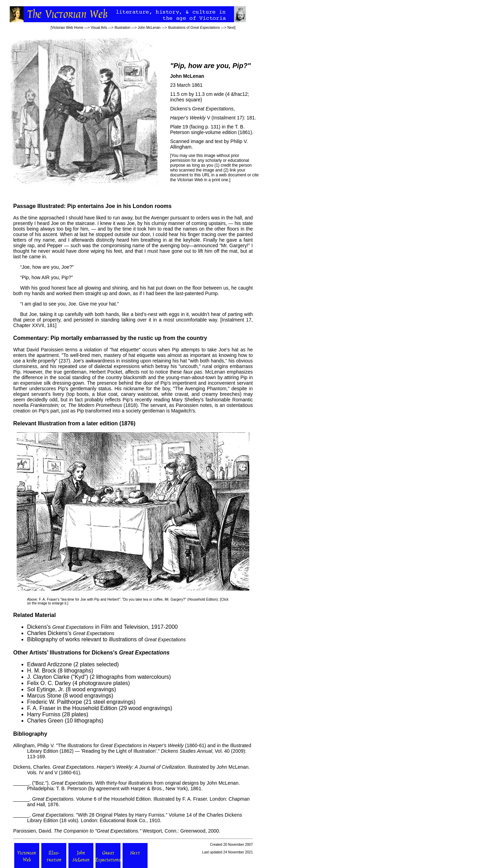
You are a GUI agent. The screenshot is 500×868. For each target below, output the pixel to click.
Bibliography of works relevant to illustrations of (106, 639)
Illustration (123, 28)
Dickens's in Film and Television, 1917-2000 (102, 627)
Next (231, 28)
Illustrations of (194, 28)
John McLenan (149, 28)
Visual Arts (99, 28)
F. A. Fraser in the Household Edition (72, 708)
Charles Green (45, 721)
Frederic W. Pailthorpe (55, 702)
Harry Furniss (44, 714)
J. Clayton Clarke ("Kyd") (58, 677)
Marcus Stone (44, 696)
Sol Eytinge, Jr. (46, 689)
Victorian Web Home (68, 28)
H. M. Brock (42, 671)
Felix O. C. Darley (49, 683)
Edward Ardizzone (49, 664)
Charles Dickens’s (71, 633)
